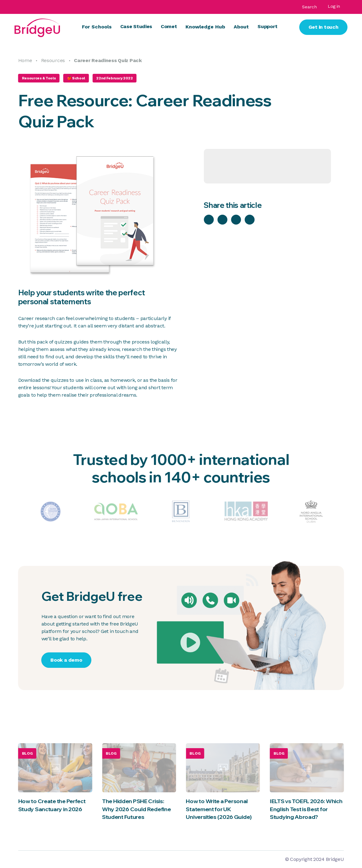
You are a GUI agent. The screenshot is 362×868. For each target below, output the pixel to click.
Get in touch (324, 27)
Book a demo (66, 660)
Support (267, 26)
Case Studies (136, 26)
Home (25, 60)
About (241, 27)
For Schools (97, 27)
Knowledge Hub (205, 27)
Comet (169, 26)
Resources (53, 60)
